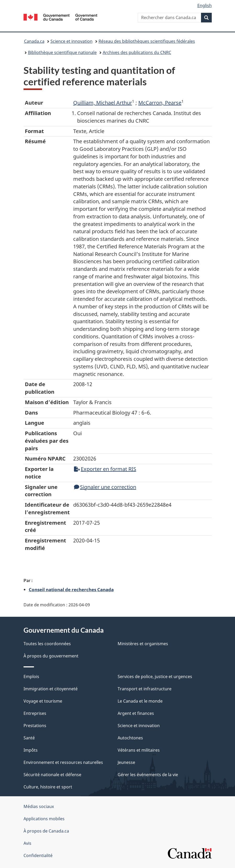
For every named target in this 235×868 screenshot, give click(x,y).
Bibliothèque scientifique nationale (62, 52)
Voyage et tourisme (43, 701)
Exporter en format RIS (105, 469)
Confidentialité (38, 855)
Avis (27, 843)
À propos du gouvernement (51, 656)
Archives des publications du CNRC (137, 52)
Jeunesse (126, 762)
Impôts (31, 750)
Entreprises (35, 713)
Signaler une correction (105, 487)
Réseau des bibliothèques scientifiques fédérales (147, 41)
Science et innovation (71, 41)
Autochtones (130, 738)
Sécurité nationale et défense (52, 775)
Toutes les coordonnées (47, 644)
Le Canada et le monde (140, 701)
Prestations (35, 726)
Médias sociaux (39, 806)
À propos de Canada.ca (46, 831)
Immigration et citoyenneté (51, 689)
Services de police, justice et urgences (155, 677)
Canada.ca (34, 41)
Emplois (31, 677)
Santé (29, 738)
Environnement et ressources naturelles (63, 762)
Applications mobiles (44, 819)
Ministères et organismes (143, 644)
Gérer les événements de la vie (148, 775)
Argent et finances (136, 713)
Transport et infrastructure (145, 689)
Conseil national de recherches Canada (71, 589)
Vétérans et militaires (139, 750)
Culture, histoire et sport (48, 787)
